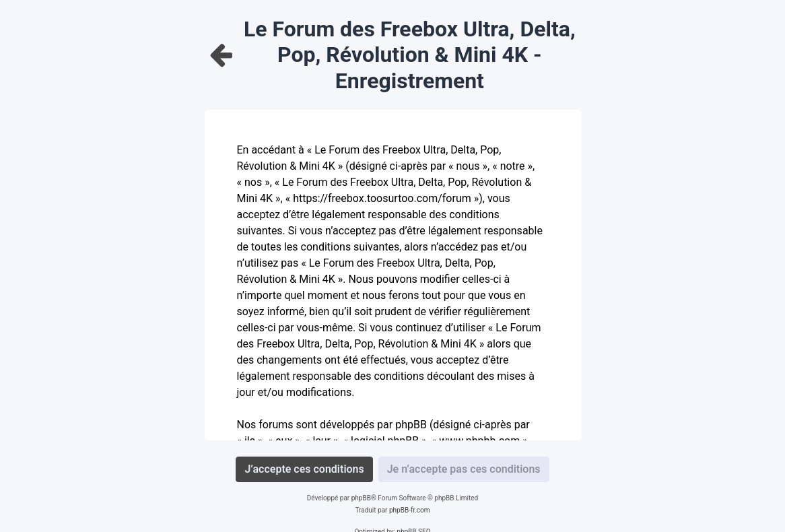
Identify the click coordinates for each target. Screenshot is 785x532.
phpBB (361, 498)
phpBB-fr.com (410, 510)
